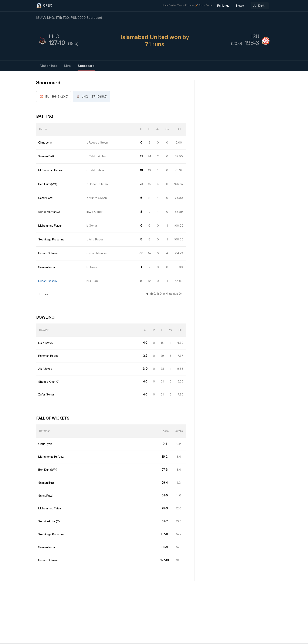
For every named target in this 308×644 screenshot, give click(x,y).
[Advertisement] (292, 347)
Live (67, 66)
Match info (49, 66)
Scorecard (86, 66)
